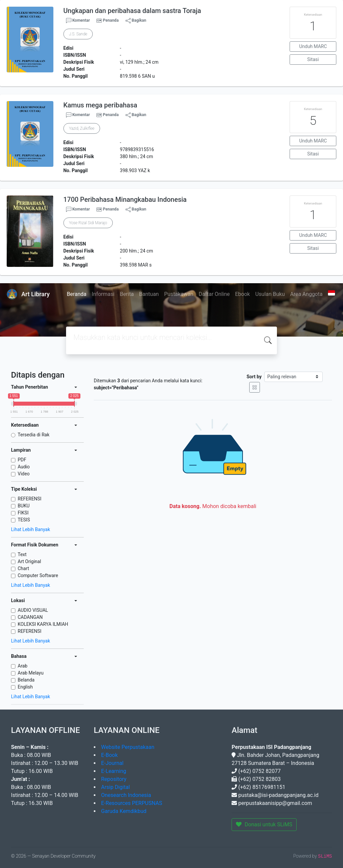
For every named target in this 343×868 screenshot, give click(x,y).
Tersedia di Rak (34, 435)
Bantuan (149, 294)
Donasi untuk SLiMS (264, 824)
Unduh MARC (313, 46)
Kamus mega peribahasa (100, 105)
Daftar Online (214, 294)
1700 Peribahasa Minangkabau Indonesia (125, 199)
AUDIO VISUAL (33, 610)
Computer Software (38, 575)
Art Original (29, 561)
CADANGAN (30, 617)
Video (24, 474)
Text (22, 554)
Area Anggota (306, 294)
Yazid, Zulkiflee (82, 128)
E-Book (109, 755)
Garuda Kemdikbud (124, 811)
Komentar (78, 21)
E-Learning (114, 771)
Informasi (103, 294)
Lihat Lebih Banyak (31, 529)
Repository (114, 779)
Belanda (26, 680)
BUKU (24, 506)
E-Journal (112, 763)
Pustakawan (179, 294)
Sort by (254, 377)
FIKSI (23, 513)
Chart (23, 568)
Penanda (111, 20)
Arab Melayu (31, 673)
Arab (23, 666)
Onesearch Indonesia (126, 795)
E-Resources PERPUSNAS (132, 803)
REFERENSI (30, 499)
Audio (24, 467)
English (25, 687)
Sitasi (313, 59)
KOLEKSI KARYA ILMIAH (43, 624)
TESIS (24, 520)
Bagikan (136, 21)
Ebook (242, 294)
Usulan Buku (270, 294)
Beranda (77, 294)
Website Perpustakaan (128, 747)
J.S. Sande (78, 34)
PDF (22, 460)
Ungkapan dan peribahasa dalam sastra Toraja (132, 11)
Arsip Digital (115, 787)
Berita (127, 294)
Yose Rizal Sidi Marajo (88, 223)
